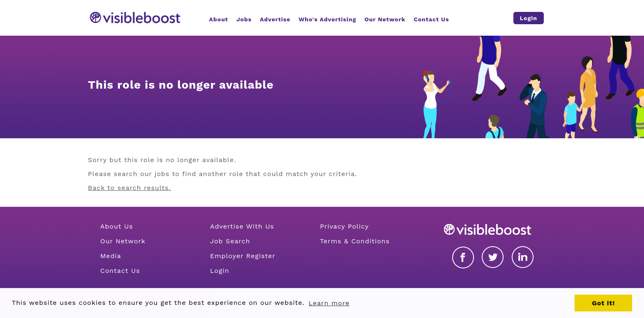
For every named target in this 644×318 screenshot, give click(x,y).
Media (111, 256)
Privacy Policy (344, 226)
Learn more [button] (329, 303)
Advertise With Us (242, 226)
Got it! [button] (603, 303)
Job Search (230, 241)
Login (220, 271)
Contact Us (120, 271)
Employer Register (243, 256)
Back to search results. (129, 188)
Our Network (123, 241)
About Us (117, 226)
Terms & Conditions (355, 241)
